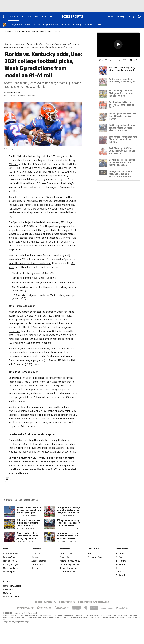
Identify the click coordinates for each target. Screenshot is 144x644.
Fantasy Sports (10, 557)
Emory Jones (63, 312)
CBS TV (35, 568)
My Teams (8, 593)
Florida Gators (28, 156)
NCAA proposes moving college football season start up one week (68, 523)
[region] (118, 45)
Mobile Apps (9, 572)
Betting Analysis (11, 565)
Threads (120, 572)
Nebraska (14, 415)
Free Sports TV (10, 561)
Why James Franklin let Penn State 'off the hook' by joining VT (123, 139)
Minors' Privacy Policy (70, 561)
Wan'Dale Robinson (19, 411)
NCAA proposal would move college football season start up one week (123, 128)
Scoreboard (8, 31)
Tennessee (14, 331)
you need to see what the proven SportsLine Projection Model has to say (42, 213)
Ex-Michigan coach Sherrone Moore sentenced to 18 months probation (123, 162)
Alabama (36, 320)
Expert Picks (58, 31)
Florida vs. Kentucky (53, 255)
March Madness (11, 568)
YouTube (120, 554)
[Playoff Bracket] (51, 24)
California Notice (68, 572)
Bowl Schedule (46, 31)
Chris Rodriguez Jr (29, 295)
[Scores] (37, 24)
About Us (36, 554)
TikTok (119, 557)
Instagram (121, 561)
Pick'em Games (11, 554)
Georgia (64, 187)
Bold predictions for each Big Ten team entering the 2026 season (29, 523)
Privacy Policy (66, 557)
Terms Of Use (66, 554)
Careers (35, 557)
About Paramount (40, 561)
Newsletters (9, 590)
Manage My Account (13, 586)
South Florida (16, 172)
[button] (100, 24)
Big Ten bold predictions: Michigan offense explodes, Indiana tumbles (122, 93)
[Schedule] (66, 24)
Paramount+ (37, 565)
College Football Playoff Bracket (26, 31)
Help (90, 554)
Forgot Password (11, 597)
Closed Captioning (68, 568)
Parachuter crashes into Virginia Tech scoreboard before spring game (29, 510)
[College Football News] (20, 24)
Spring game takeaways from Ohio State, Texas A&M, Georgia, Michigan (68, 510)
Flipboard (120, 575)
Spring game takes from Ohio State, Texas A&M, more (123, 80)
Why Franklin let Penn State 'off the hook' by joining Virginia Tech (27, 536)
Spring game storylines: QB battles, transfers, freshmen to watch (68, 536)
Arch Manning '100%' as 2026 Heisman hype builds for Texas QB (122, 151)
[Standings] (90, 24)
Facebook (120, 565)
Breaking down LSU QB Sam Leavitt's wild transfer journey (122, 116)
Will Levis (28, 378)
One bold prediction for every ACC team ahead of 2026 (122, 105)
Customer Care (95, 557)
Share (133, 60)
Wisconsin (19, 364)
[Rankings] (77, 24)
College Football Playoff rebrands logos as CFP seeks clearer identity (121, 174)
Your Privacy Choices (69, 565)
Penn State (51, 382)
